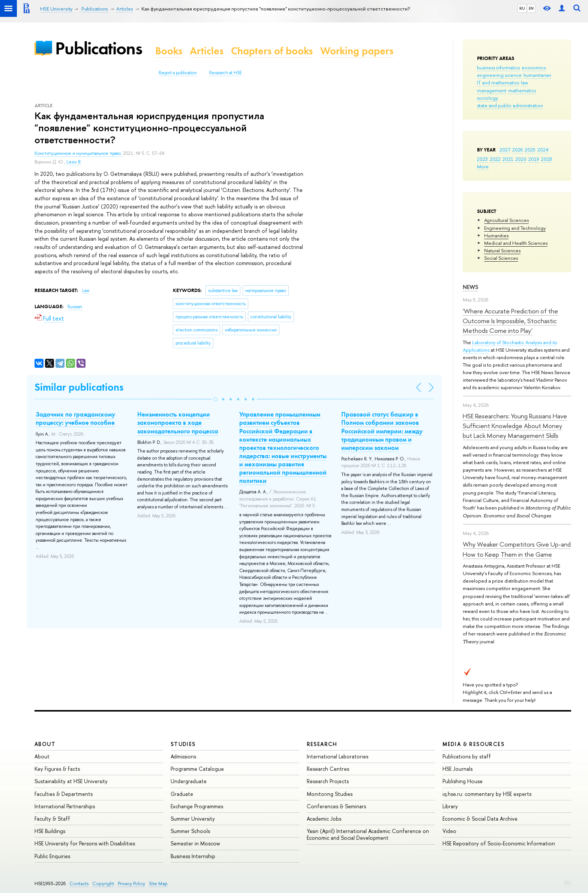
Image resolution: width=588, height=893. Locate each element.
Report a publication (178, 73)
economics (534, 67)
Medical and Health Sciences (516, 243)
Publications (99, 48)
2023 (482, 159)
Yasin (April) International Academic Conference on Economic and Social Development (368, 834)
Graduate (182, 794)
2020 (521, 159)
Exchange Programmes (197, 806)
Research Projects (328, 781)
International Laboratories (337, 756)
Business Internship (193, 856)
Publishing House (463, 781)
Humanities (496, 235)
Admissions (183, 756)
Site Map (158, 883)
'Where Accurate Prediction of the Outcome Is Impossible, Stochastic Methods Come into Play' (510, 321)
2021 (508, 159)
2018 (547, 159)
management (492, 90)
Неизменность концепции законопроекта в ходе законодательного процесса (178, 423)
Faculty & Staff (52, 819)
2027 (505, 150)
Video (449, 831)
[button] (216, 399)
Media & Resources (473, 744)
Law (86, 291)
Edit (568, 882)
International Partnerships (65, 806)
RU (522, 8)
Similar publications (79, 387)
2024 (543, 150)
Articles (207, 51)
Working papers (357, 51)
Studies (183, 744)
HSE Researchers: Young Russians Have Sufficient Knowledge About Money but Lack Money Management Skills (515, 426)
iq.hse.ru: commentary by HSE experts (487, 794)
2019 (534, 159)
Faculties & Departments (64, 794)
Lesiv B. (74, 162)
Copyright (103, 883)
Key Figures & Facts (57, 769)
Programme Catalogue (197, 769)
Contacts (79, 883)
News (471, 287)
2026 (517, 150)
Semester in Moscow (195, 843)
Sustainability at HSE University (71, 781)
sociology (487, 98)
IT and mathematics (498, 82)
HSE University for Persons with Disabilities (85, 843)
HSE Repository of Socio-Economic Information (499, 843)
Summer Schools (190, 831)
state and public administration (510, 105)
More (483, 166)
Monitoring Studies (330, 794)
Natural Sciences (502, 250)
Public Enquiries (52, 856)
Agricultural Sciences (506, 220)
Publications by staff (467, 756)
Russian (75, 307)
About (45, 744)
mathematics (522, 90)
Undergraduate (189, 781)
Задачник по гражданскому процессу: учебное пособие (75, 418)
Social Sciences (501, 258)
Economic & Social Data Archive (480, 819)
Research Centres (328, 769)
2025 (530, 150)
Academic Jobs (324, 819)
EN (531, 8)
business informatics (498, 67)
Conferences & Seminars (336, 806)
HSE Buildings (50, 831)
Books (169, 51)
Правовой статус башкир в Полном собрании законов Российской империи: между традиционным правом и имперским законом (382, 431)
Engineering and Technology (515, 228)
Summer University (193, 819)
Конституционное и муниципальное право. (79, 153)
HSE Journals (457, 769)
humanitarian (537, 75)
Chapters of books (272, 51)
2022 (495, 159)
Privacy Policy (131, 883)
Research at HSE (226, 73)
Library (450, 806)
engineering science (499, 75)
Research (322, 744)
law (524, 82)
